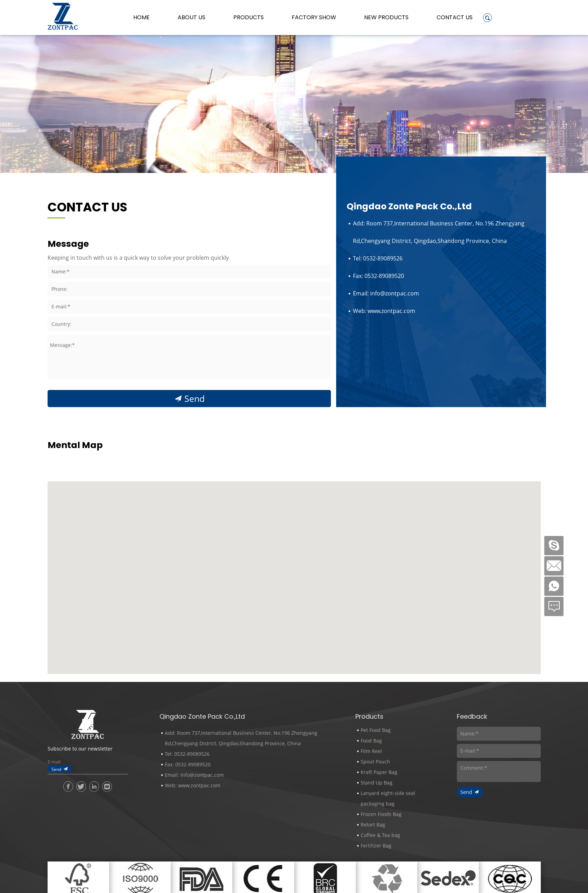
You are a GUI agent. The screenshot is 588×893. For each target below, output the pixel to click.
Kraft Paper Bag (379, 772)
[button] (294, 617)
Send (194, 399)
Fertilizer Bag (376, 846)
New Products (386, 18)
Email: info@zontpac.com (386, 293)
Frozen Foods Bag (381, 814)
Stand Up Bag (377, 783)
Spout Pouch (375, 762)
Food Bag (371, 741)
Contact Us (455, 18)
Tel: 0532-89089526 (378, 258)
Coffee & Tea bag (380, 835)
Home (141, 18)
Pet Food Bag (376, 730)
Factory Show (314, 18)
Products (249, 18)
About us (192, 18)
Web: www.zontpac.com (384, 311)
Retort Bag (373, 825)
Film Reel (371, 751)
